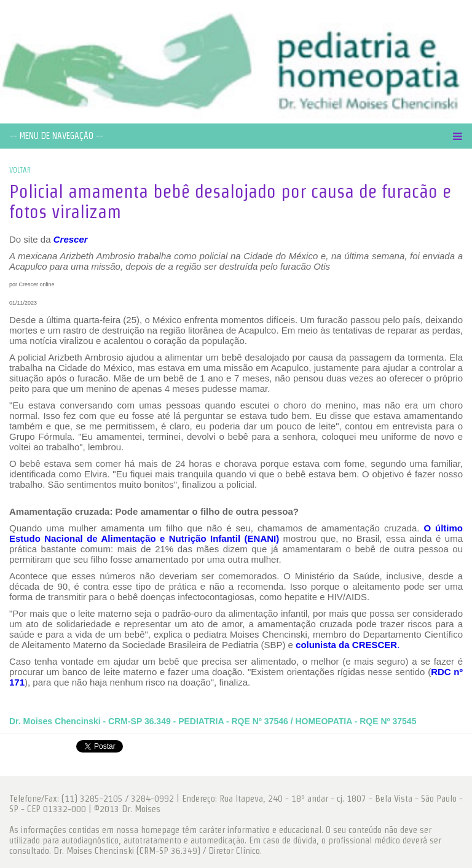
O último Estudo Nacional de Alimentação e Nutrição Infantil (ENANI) (236, 533)
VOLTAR (20, 170)
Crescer (71, 239)
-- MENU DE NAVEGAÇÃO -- (57, 136)
